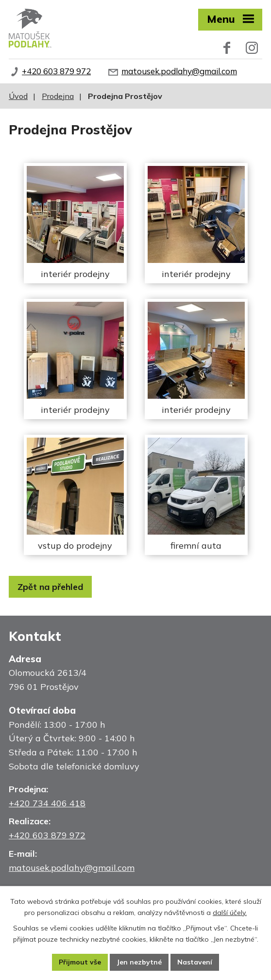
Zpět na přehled (50, 587)
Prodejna (58, 96)
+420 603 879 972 (56, 71)
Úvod (18, 96)
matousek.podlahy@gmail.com (179, 71)
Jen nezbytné (139, 962)
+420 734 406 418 (47, 803)
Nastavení (195, 962)
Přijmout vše (80, 962)
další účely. (230, 913)
